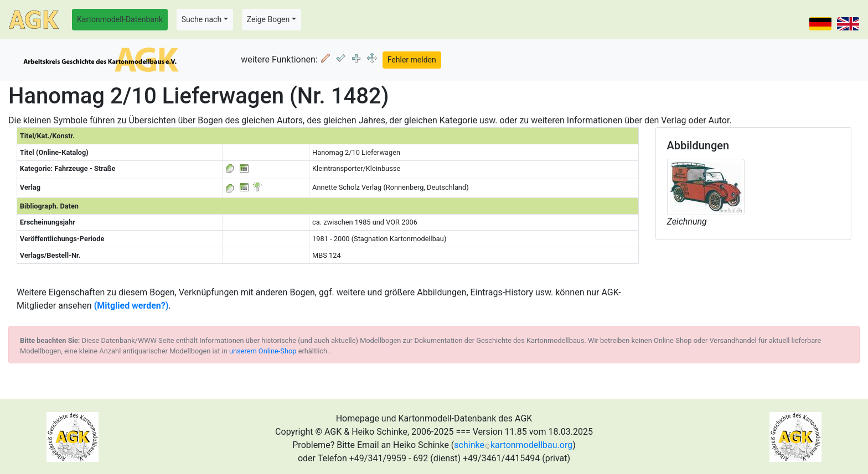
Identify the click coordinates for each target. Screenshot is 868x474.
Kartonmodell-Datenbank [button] (120, 19)
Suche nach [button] (201, 19)
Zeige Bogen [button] (268, 19)
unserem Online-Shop (263, 351)
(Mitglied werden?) (131, 306)
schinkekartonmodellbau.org (513, 445)
